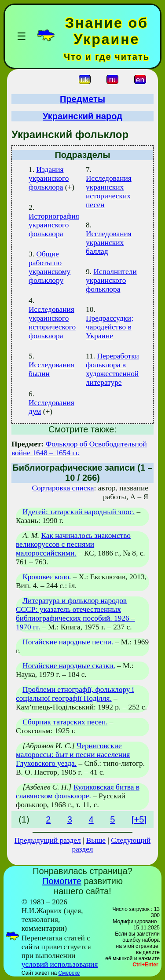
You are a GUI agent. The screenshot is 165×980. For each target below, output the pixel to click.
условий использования (60, 964)
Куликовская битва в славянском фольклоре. (78, 792)
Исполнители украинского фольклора (111, 280)
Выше (96, 840)
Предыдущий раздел (48, 840)
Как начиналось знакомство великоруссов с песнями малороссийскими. (73, 544)
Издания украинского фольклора (49, 178)
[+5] (139, 819)
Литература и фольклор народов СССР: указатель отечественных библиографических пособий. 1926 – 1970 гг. (75, 614)
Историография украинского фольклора (54, 225)
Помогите (62, 881)
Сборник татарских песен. (65, 722)
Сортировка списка (63, 488)
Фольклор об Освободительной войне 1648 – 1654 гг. (79, 448)
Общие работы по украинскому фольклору (49, 267)
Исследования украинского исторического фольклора (52, 323)
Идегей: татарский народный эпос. (79, 512)
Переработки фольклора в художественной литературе (112, 369)
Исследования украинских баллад (109, 243)
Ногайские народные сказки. (69, 666)
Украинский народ (82, 116)
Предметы (82, 99)
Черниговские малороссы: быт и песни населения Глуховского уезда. (73, 755)
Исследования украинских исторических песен (109, 192)
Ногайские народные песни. (68, 642)
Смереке (69, 973)
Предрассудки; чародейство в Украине (110, 327)
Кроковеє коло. (47, 577)
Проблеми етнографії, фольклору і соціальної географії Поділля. (75, 694)
